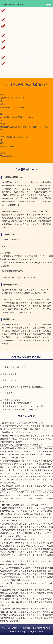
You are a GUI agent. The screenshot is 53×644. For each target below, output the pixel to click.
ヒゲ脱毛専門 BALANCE (31, 628)
